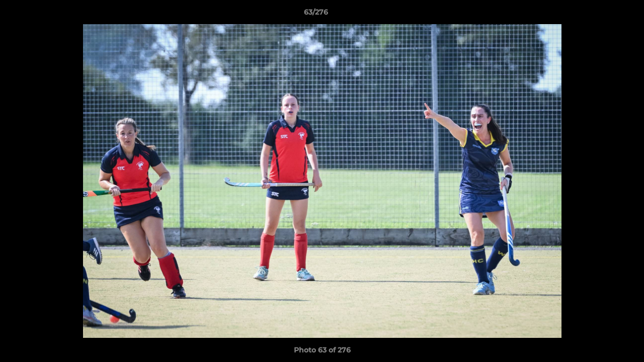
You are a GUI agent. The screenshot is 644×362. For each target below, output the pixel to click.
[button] (602, 15)
